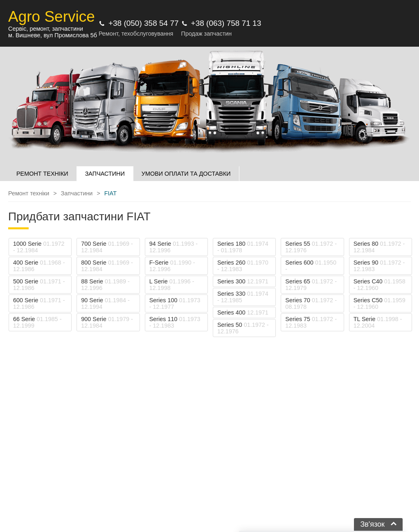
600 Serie (39, 303)
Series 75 (311, 322)
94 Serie (173, 247)
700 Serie (107, 247)
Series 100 (175, 303)
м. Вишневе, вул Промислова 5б (53, 35)
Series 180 (243, 247)
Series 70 (311, 303)
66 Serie (37, 322)
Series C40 (380, 285)
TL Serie (378, 322)
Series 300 (243, 281)
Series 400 (243, 312)
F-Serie (172, 266)
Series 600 (311, 266)
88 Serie (105, 285)
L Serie (172, 285)
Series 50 (243, 328)
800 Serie (107, 266)
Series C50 (380, 303)
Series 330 (243, 297)
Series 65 (311, 285)
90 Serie (105, 303)
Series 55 (311, 247)
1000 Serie (39, 247)
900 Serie (107, 322)
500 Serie (39, 285)
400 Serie (39, 266)
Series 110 (175, 322)
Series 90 (379, 266)
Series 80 (379, 247)
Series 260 (243, 266)
